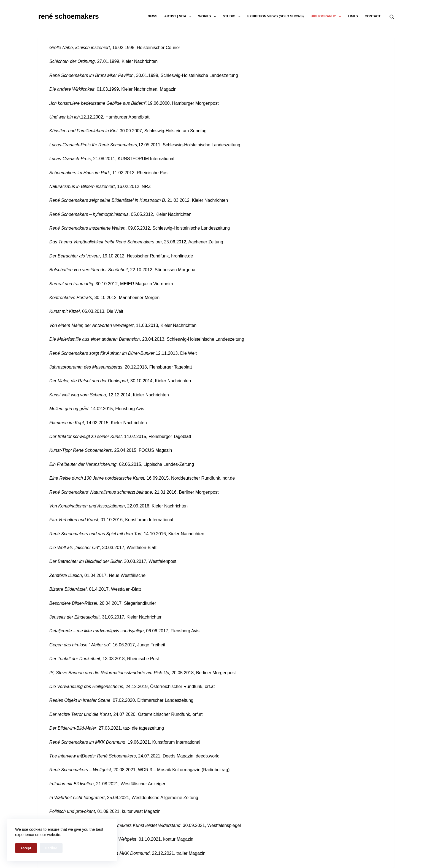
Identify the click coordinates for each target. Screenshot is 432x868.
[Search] (392, 17)
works (208, 17)
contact (373, 16)
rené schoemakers (69, 16)
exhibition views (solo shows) (276, 16)
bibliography (327, 17)
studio (233, 17)
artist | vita (179, 17)
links (353, 16)
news (152, 16)
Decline (51, 848)
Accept (26, 848)
